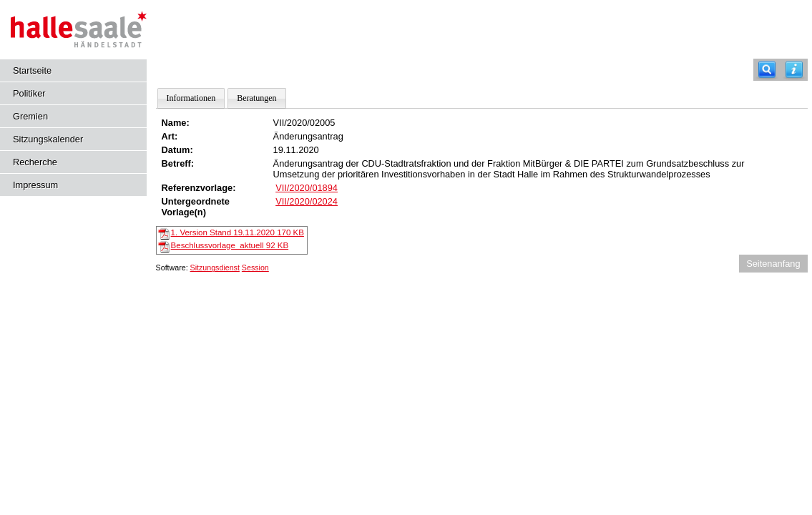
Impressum (35, 185)
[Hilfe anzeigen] (794, 70)
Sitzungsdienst (215, 268)
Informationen (191, 98)
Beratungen (256, 98)
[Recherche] (767, 70)
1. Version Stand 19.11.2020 (238, 232)
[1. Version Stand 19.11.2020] (164, 233)
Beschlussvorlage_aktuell (230, 245)
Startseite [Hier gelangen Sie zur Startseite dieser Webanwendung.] (32, 70)
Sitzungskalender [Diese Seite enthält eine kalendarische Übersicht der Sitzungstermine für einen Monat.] (48, 139)
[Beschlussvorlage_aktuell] (164, 246)
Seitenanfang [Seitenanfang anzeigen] (773, 264)
